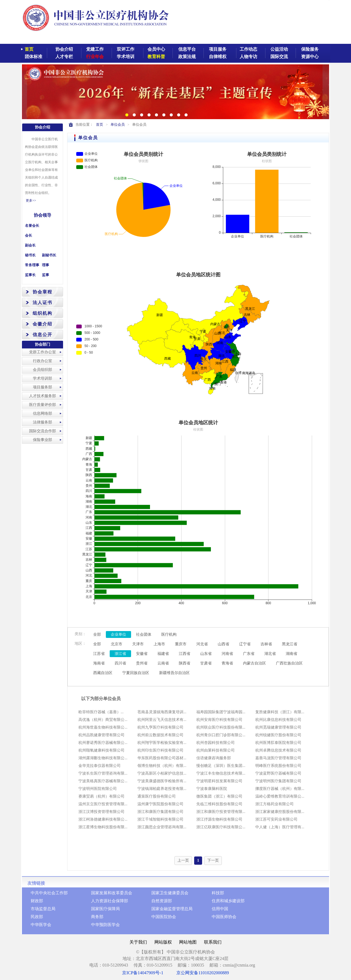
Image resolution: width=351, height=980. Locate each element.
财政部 (37, 901)
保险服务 (310, 49)
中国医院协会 (164, 917)
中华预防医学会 (105, 925)
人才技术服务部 (43, 396)
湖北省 (270, 654)
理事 (46, 265)
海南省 (99, 663)
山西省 (223, 644)
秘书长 (30, 255)
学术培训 (126, 57)
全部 (97, 634)
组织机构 (43, 313)
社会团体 (144, 634)
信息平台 (187, 49)
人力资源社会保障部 (110, 901)
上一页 (183, 860)
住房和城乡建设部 (228, 901)
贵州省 (142, 663)
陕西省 (185, 663)
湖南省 (291, 654)
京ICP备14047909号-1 (143, 973)
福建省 (163, 654)
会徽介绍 (43, 324)
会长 (29, 235)
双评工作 (126, 49)
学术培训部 (43, 378)
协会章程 (43, 292)
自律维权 (218, 57)
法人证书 (43, 303)
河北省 (202, 644)
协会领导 (43, 215)
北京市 (117, 644)
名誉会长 (32, 226)
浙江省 (120, 654)
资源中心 (310, 57)
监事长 (30, 275)
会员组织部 (43, 370)
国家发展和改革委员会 (112, 893)
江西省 (185, 654)
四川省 (120, 663)
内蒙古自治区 (254, 663)
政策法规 (187, 57)
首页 (29, 49)
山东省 (206, 654)
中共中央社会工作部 (49, 893)
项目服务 (218, 49)
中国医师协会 (224, 917)
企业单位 (118, 634)
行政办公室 (43, 361)
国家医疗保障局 (105, 909)
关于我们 (138, 942)
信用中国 (220, 909)
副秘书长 (49, 255)
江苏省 (99, 654)
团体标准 (33, 57)
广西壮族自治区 (289, 663)
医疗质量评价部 (43, 405)
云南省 (163, 663)
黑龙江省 (290, 644)
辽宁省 (245, 644)
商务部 (97, 917)
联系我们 (213, 942)
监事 (46, 275)
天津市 (138, 644)
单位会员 (118, 124)
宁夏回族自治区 (136, 673)
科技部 (218, 893)
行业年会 (95, 57)
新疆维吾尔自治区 (174, 673)
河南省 (227, 654)
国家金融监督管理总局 (172, 909)
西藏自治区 (103, 673)
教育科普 (156, 57)
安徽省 (142, 654)
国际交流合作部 (43, 431)
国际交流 (279, 57)
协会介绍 (64, 49)
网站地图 (188, 942)
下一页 (213, 860)
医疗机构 (169, 634)
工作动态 (248, 49)
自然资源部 (162, 901)
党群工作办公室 (43, 352)
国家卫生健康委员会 (170, 893)
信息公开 (43, 335)
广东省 (249, 654)
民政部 (37, 917)
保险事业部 (43, 440)
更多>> (31, 200)
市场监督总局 (43, 909)
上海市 (159, 644)
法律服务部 (43, 422)
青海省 (227, 663)
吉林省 (266, 644)
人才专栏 (64, 57)
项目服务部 (43, 387)
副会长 (30, 245)
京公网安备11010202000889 (203, 973)
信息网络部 (43, 413)
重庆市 (181, 644)
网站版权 (163, 942)
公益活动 (279, 49)
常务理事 (32, 265)
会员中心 (156, 49)
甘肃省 (206, 663)
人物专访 (248, 57)
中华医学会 (41, 925)
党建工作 (95, 49)
